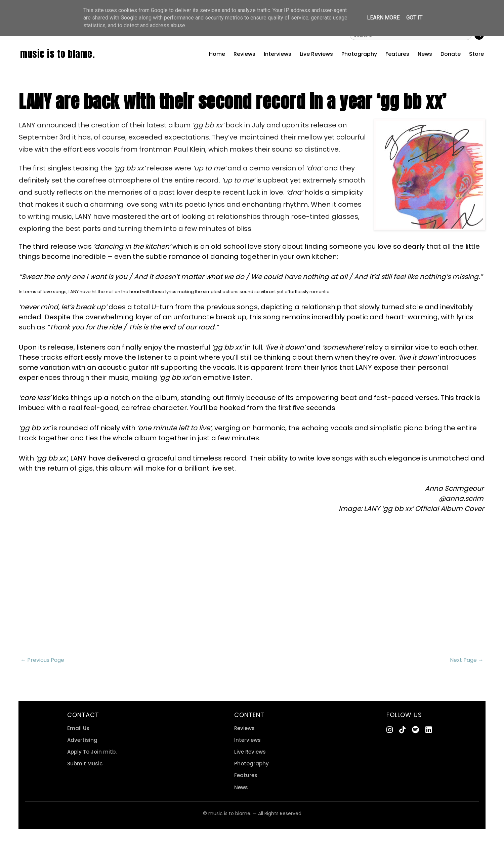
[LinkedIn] (429, 730)
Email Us (78, 728)
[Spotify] (415, 730)
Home (217, 54)
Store (476, 54)
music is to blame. (57, 54)
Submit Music (85, 764)
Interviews (278, 54)
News (425, 54)
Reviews (244, 54)
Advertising (82, 740)
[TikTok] (402, 730)
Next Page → (467, 660)
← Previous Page (42, 660)
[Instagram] (390, 730)
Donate (451, 54)
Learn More (383, 18)
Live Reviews (316, 54)
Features (397, 54)
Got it (414, 18)
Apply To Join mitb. (92, 752)
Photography (359, 54)
